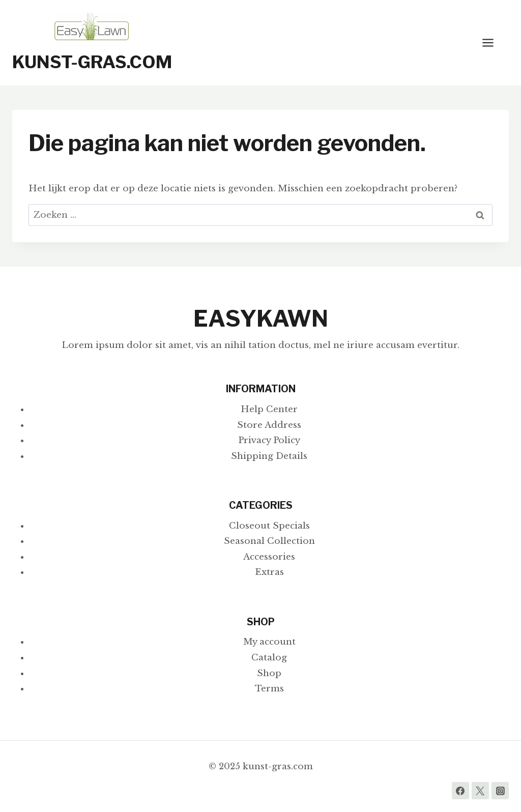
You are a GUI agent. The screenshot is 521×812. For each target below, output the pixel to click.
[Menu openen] (493, 42)
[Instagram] (500, 791)
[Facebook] (460, 791)
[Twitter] (480, 791)
